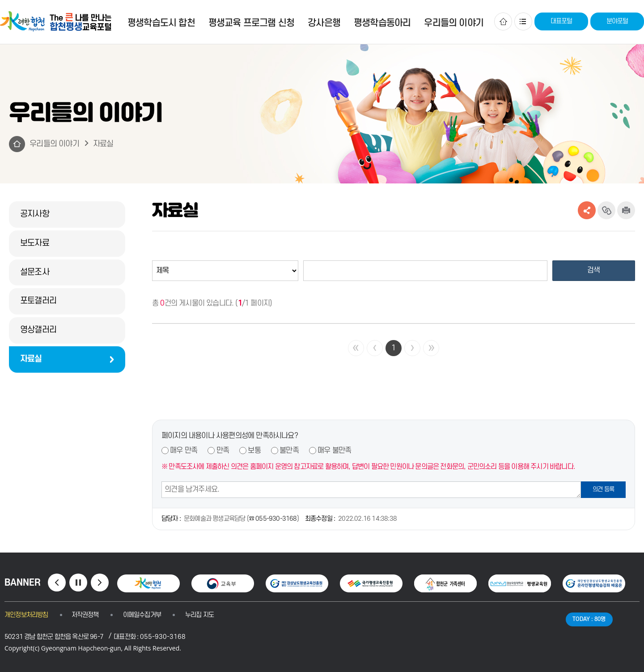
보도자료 (35, 243)
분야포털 (617, 21)
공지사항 (35, 214)
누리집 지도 (199, 615)
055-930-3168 (276, 519)
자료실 (103, 144)
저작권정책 (85, 615)
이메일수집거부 (142, 615)
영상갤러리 (38, 330)
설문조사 (35, 272)
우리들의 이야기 (54, 144)
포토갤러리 (38, 301)
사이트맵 (523, 21)
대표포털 (561, 21)
